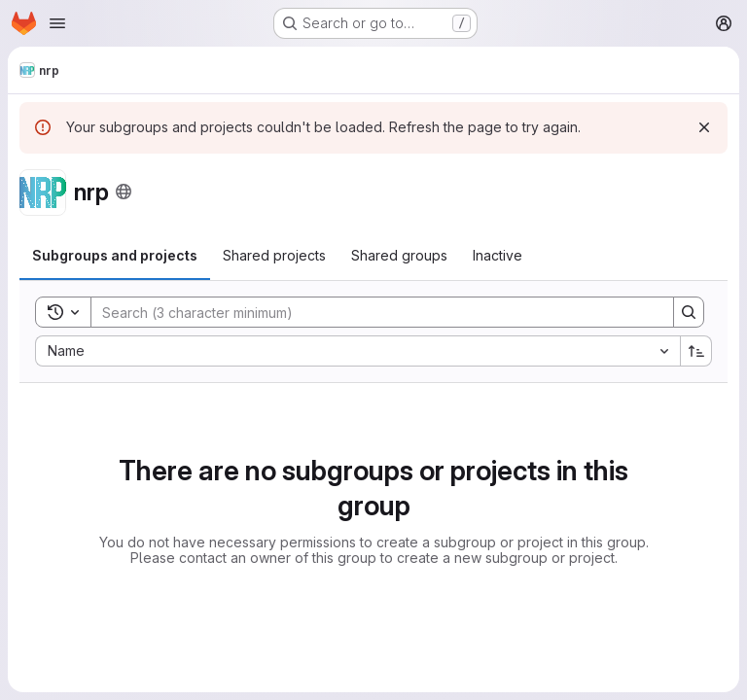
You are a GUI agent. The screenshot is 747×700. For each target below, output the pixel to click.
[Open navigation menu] (57, 23)
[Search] (373, 312)
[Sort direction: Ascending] (696, 351)
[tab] (115, 256)
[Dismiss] (704, 127)
